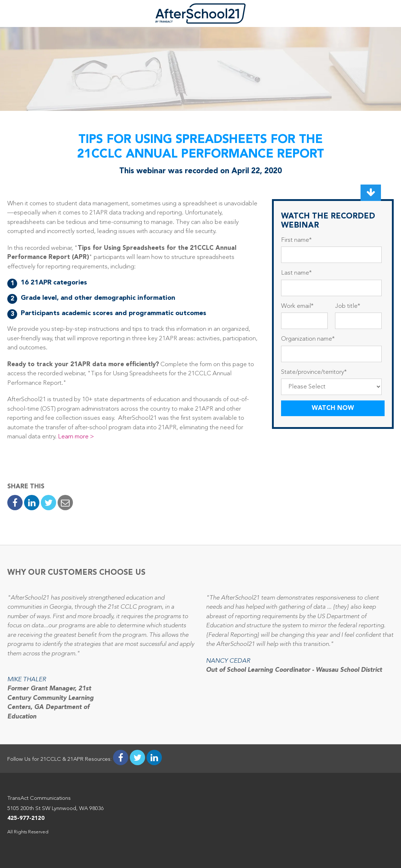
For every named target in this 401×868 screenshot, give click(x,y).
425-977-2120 (26, 819)
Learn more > (77, 437)
